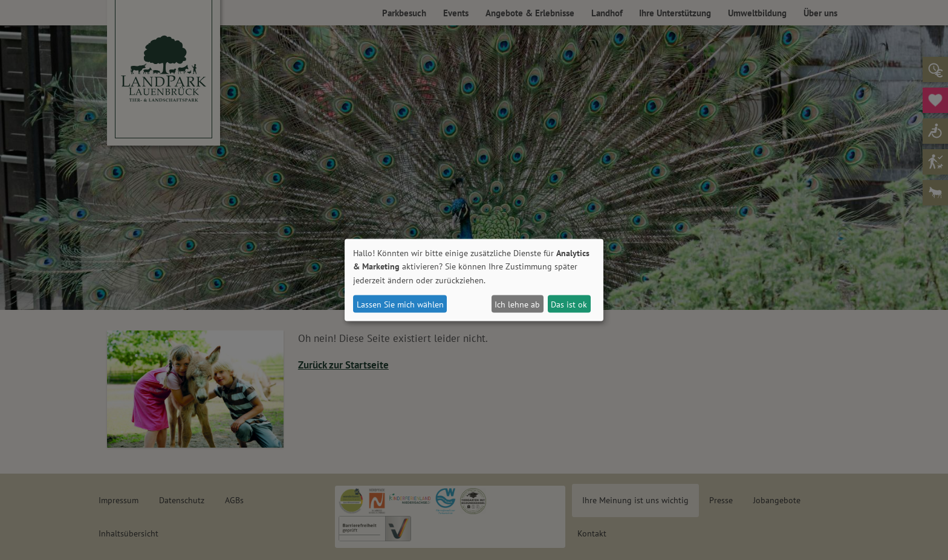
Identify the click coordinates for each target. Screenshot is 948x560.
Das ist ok (569, 304)
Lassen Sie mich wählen (400, 304)
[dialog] (474, 280)
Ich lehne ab (517, 304)
